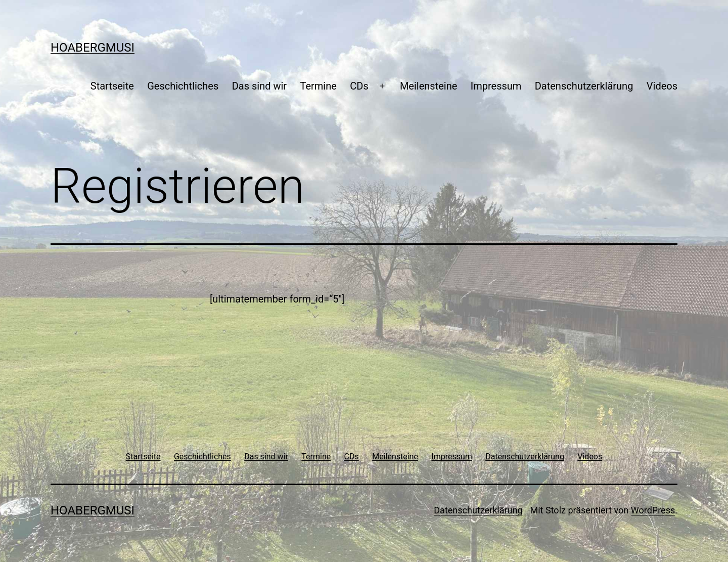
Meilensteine (428, 86)
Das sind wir (259, 86)
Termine (318, 86)
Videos (662, 86)
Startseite (112, 86)
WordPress (653, 510)
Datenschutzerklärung (584, 86)
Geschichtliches (183, 86)
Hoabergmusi (93, 48)
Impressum (496, 86)
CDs (359, 86)
